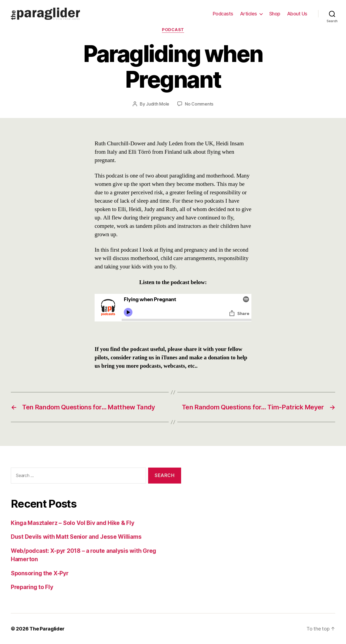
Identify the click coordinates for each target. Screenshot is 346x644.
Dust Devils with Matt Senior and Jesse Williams (76, 537)
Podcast (173, 30)
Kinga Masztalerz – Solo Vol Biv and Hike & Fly (73, 523)
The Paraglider (47, 629)
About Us (297, 14)
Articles (249, 14)
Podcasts (223, 14)
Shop (275, 14)
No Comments (199, 104)
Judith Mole (158, 104)
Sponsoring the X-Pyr (40, 573)
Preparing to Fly (32, 587)
